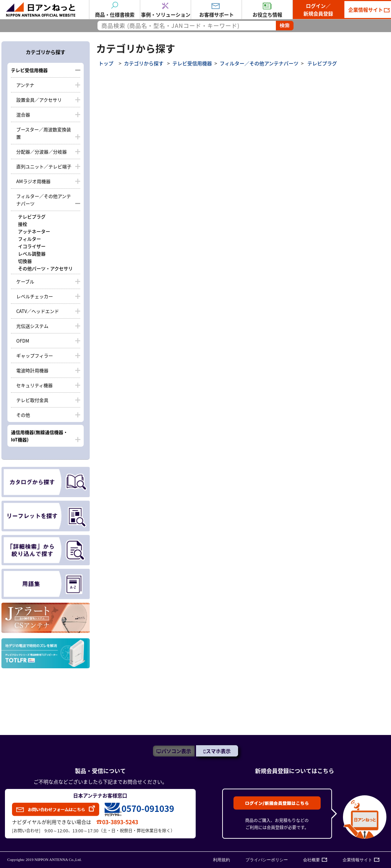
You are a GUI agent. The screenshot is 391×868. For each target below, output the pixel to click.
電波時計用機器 (32, 370)
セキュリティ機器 (34, 385)
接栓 (23, 224)
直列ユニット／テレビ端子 (44, 166)
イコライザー (32, 246)
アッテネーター (34, 231)
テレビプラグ (32, 216)
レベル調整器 (32, 254)
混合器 (23, 114)
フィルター (29, 239)
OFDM (23, 341)
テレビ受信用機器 (29, 70)
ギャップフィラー (35, 355)
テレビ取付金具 (32, 400)
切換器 (25, 261)
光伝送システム (32, 326)
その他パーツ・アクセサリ (45, 268)
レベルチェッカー (35, 296)
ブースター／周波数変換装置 (44, 133)
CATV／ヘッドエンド (38, 311)
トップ (106, 63)
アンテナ (25, 85)
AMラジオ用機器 (33, 181)
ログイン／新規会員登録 (318, 10)
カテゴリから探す (144, 63)
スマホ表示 (218, 751)
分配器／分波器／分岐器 (42, 152)
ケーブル (25, 281)
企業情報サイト (357, 860)
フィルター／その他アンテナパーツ (44, 200)
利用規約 (221, 860)
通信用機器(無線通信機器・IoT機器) (39, 436)
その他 (23, 415)
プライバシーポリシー (267, 860)
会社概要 (312, 860)
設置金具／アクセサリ (39, 100)
